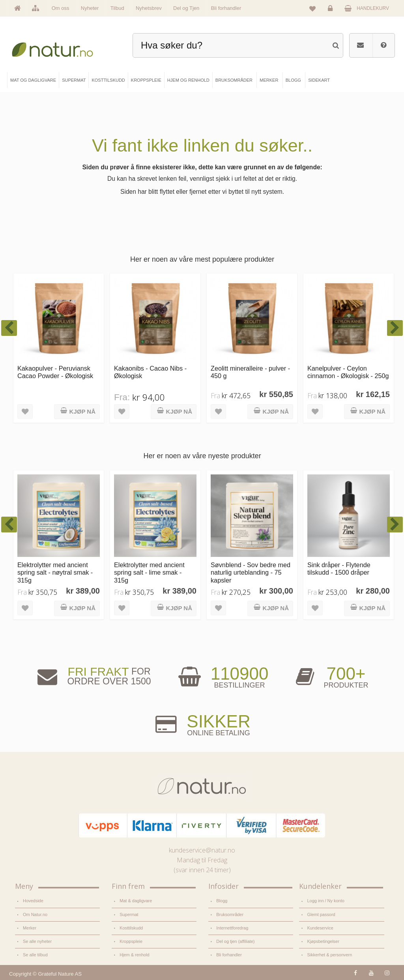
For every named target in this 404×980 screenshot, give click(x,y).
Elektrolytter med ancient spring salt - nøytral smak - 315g (55, 572)
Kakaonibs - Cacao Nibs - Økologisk (150, 372)
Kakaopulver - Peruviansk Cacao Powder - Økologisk (55, 372)
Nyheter (90, 8)
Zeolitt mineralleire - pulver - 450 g (250, 372)
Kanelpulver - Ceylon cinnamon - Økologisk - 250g (348, 372)
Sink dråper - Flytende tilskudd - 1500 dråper (339, 569)
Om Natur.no (35, 914)
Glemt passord (321, 914)
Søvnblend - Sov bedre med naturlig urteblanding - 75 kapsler (251, 572)
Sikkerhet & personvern (329, 954)
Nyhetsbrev (149, 8)
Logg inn (332, 10)
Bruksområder (230, 914)
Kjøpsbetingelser (323, 941)
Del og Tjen (186, 8)
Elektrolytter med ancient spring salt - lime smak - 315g (149, 572)
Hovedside (33, 901)
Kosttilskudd (131, 928)
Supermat (129, 914)
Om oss (61, 8)
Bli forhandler (226, 8)
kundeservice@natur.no (202, 850)
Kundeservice (320, 928)
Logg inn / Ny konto (325, 901)
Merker (30, 928)
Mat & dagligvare (136, 901)
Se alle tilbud (35, 954)
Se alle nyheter (37, 941)
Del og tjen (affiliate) (235, 941)
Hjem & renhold (134, 954)
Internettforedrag (232, 928)
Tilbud (117, 8)
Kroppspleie (131, 941)
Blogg (222, 901)
